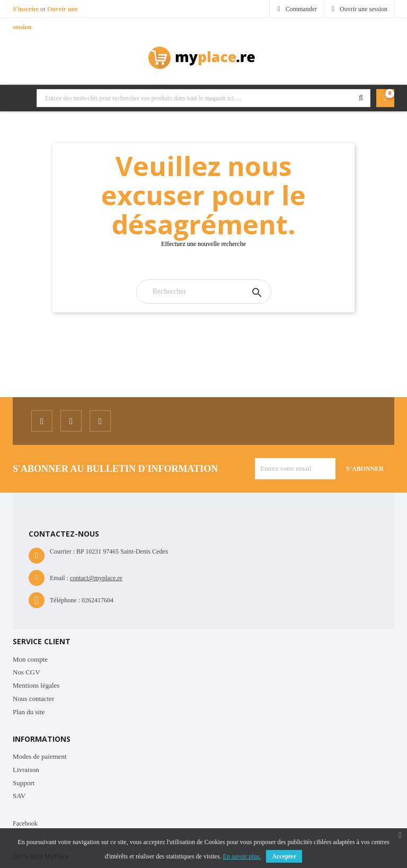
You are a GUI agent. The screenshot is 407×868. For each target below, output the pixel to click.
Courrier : (62, 551)
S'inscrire (26, 9)
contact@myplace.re (96, 578)
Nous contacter (33, 699)
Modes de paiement (40, 756)
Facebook (25, 823)
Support (24, 783)
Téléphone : (65, 600)
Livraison (26, 770)
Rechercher (361, 98)
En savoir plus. (242, 856)
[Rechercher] (204, 292)
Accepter (284, 856)
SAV (19, 796)
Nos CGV (26, 672)
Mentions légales (36, 685)
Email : (59, 578)
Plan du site (29, 712)
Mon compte (30, 659)
